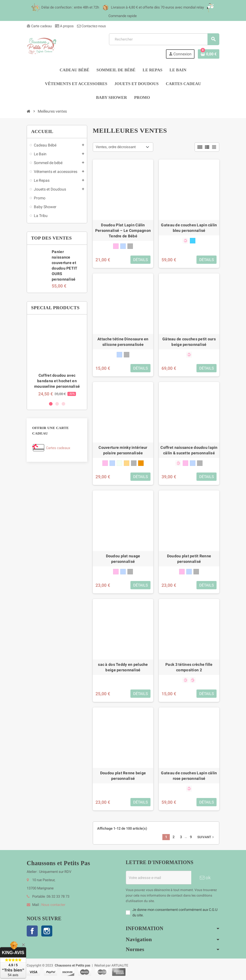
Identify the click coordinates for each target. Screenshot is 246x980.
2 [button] (57, 404)
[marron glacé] (141, 463)
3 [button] (63, 404)
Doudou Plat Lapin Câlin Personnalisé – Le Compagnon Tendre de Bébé (123, 230)
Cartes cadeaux (58, 448)
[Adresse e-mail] (158, 878)
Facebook (32, 931)
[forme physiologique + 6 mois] (193, 680)
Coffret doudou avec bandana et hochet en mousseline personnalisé (57, 381)
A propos (64, 26)
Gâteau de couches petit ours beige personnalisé (189, 342)
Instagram (47, 931)
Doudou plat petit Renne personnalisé (189, 559)
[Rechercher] (164, 39)
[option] (57, 358)
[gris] (130, 246)
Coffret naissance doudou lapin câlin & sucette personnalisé (189, 450)
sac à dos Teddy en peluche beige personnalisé (123, 667)
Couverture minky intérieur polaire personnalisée (123, 450)
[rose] (116, 246)
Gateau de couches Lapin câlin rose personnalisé (189, 776)
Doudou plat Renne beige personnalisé (123, 776)
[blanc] (119, 463)
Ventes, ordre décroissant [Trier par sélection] (116, 147)
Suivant (206, 837)
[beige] (127, 463)
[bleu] (123, 246)
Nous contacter (53, 905)
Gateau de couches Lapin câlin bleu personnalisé (189, 228)
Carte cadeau (39, 26)
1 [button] (51, 404)
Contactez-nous (91, 26)
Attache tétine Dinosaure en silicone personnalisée (123, 342)
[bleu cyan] (193, 241)
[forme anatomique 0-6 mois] (185, 241)
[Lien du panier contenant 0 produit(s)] (209, 54)
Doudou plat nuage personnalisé (123, 559)
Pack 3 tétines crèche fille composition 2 (189, 667)
